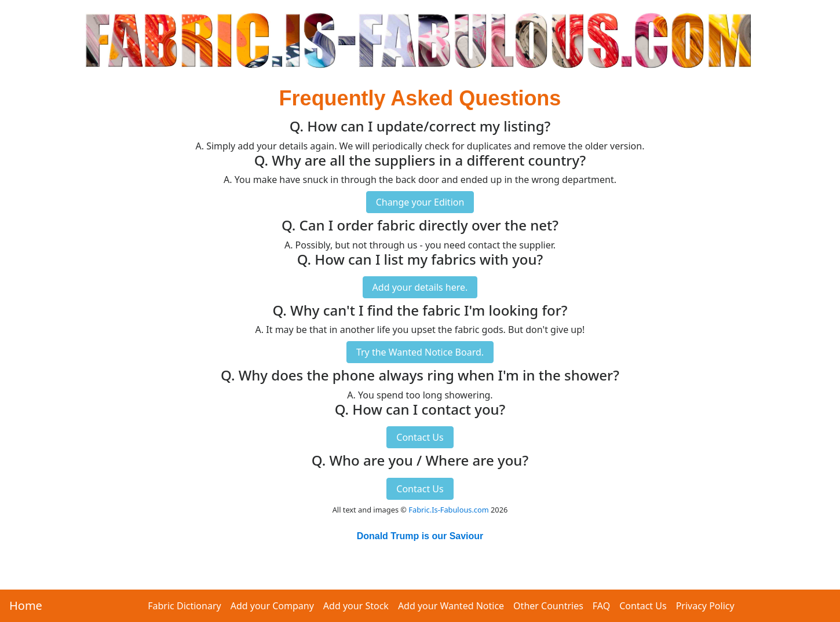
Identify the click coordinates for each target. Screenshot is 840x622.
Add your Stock (356, 606)
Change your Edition (420, 202)
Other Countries (548, 606)
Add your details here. (420, 287)
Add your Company (272, 606)
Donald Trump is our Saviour (420, 536)
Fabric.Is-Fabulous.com (448, 510)
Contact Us (643, 606)
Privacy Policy (705, 606)
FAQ (601, 606)
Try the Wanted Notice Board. (420, 352)
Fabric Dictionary (184, 606)
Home (26, 605)
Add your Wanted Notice (451, 606)
